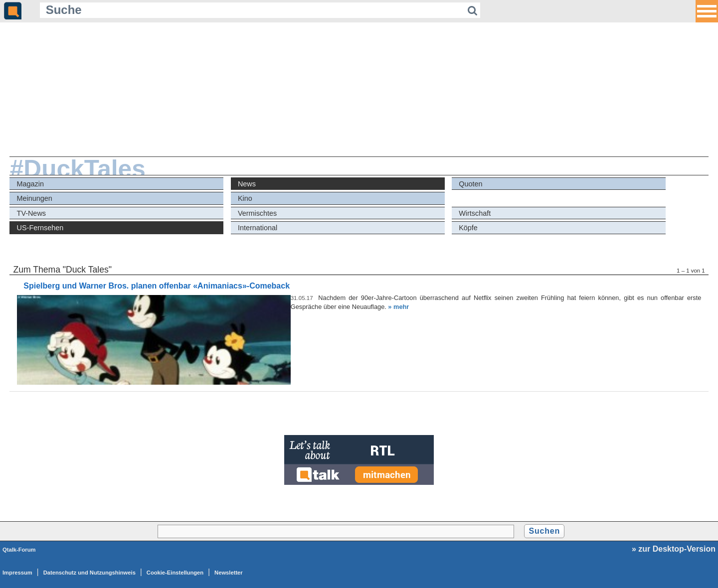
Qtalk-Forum (19, 550)
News (247, 184)
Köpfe (468, 228)
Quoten (470, 184)
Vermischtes (257, 213)
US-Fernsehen (40, 228)
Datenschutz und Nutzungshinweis (90, 573)
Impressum (17, 573)
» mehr (398, 307)
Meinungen (35, 198)
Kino (245, 198)
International (258, 228)
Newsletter (229, 573)
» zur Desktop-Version (674, 549)
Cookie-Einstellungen (175, 573)
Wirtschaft (475, 213)
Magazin (30, 184)
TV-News (31, 213)
